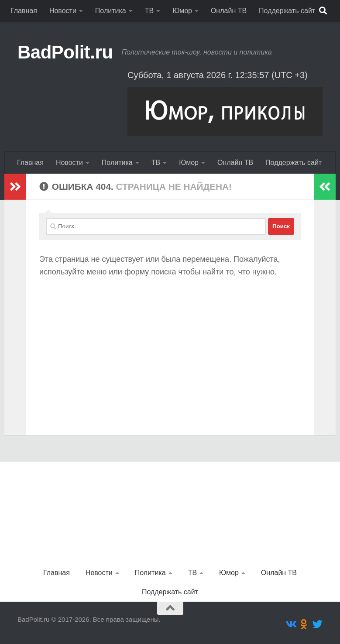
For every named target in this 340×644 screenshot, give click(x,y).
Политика (111, 11)
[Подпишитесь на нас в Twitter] (318, 624)
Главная (24, 11)
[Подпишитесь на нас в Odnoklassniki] (304, 624)
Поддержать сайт (287, 11)
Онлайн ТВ (229, 11)
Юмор (182, 11)
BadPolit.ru (65, 52)
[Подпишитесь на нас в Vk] (290, 624)
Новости (63, 11)
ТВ (149, 11)
